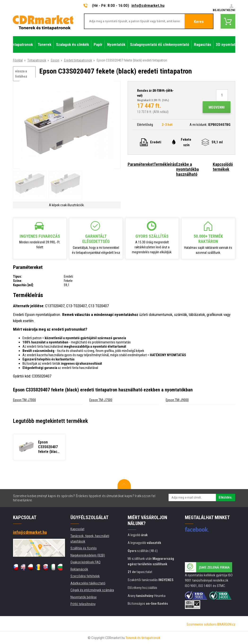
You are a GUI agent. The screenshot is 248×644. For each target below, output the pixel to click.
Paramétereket (141, 164)
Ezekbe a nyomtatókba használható (187, 169)
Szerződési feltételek (85, 576)
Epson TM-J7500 (101, 400)
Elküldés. (226, 497)
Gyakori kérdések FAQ (85, 562)
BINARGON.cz (226, 624)
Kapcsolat (77, 529)
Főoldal (18, 60)
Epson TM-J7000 (24, 400)
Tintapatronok (37, 60)
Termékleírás (165, 164)
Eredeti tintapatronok (78, 60)
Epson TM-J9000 (177, 400)
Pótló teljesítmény (83, 604)
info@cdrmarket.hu (148, 5)
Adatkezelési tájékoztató (88, 583)
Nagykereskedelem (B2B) (88, 555)
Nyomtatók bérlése (84, 597)
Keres (199, 22)
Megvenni (217, 107)
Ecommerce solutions (202, 624)
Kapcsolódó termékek (223, 167)
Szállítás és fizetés (84, 548)
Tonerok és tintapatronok (143, 638)
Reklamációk (79, 569)
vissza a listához (21, 74)
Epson (55, 60)
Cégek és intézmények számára (92, 590)
